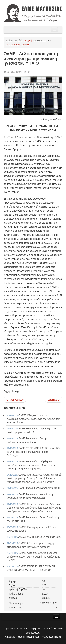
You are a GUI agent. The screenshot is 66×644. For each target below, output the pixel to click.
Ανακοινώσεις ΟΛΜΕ (18, 45)
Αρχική (28, 41)
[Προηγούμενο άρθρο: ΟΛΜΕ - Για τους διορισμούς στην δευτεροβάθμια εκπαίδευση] (15, 400)
